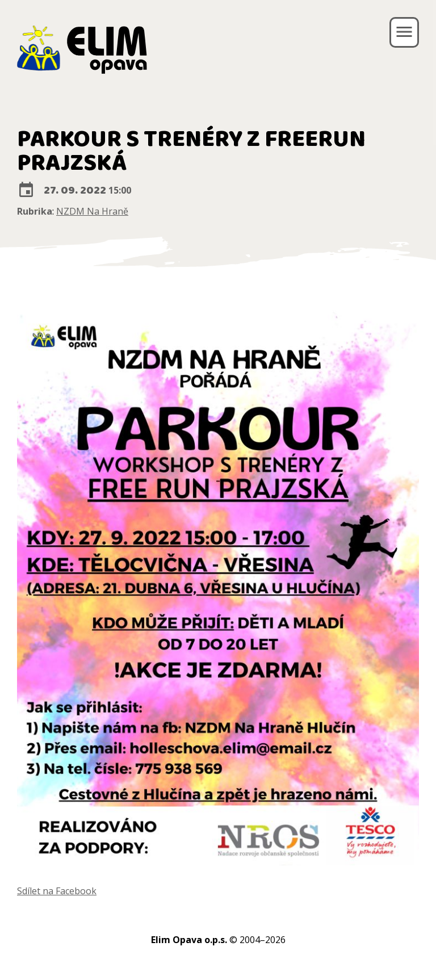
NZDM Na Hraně (92, 211)
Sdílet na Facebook (57, 891)
